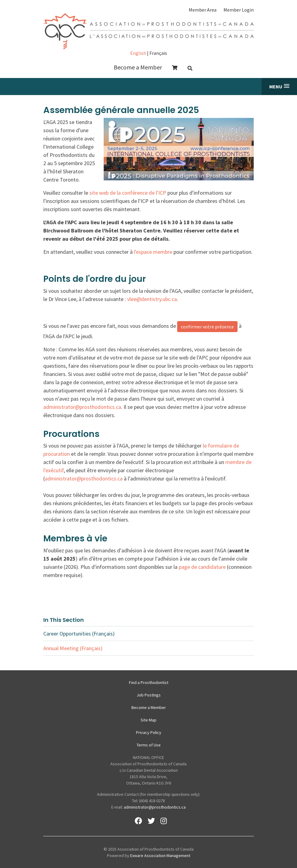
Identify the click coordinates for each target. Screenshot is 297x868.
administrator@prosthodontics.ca (82, 407)
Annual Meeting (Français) (73, 648)
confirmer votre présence (207, 327)
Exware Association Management (160, 856)
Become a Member (138, 67)
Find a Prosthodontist (149, 682)
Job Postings (149, 695)
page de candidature (202, 567)
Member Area (203, 10)
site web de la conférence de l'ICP (128, 193)
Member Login (239, 10)
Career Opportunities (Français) (79, 634)
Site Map (148, 720)
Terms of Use (149, 745)
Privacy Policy (149, 732)
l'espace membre (153, 252)
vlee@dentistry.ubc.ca (152, 299)
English (138, 53)
